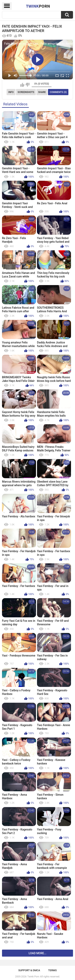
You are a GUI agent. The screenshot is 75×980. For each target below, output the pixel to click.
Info (11, 92)
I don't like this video (27, 85)
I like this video (22, 85)
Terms (52, 970)
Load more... (37, 953)
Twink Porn (33, 977)
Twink (38, 6)
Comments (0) (58, 92)
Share (42, 92)
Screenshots (26, 92)
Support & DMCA (29, 970)
